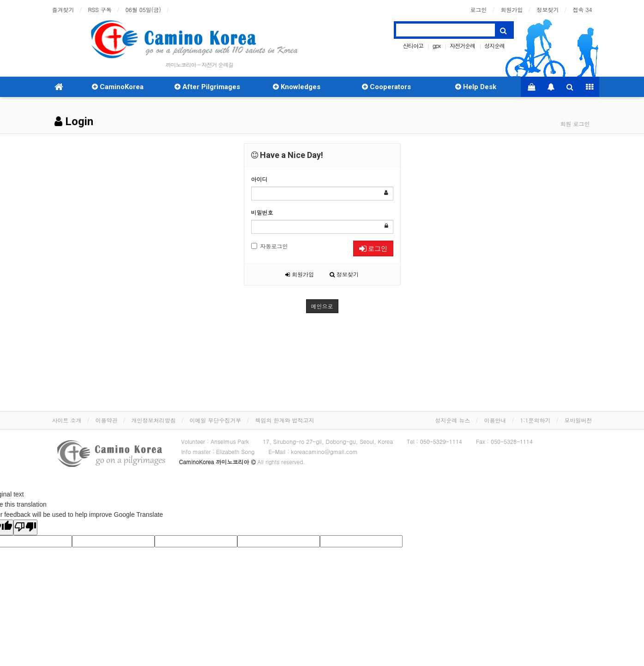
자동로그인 (270, 246)
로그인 (479, 9)
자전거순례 (462, 45)
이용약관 (107, 420)
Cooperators (386, 87)
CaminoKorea (118, 87)
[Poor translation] (25, 527)
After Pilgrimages (207, 87)
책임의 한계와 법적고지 (285, 420)
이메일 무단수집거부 (216, 420)
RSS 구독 (100, 9)
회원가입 (512, 9)
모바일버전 (578, 420)
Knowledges (297, 87)
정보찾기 (548, 9)
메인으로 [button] (322, 306)
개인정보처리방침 (154, 420)
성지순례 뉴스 (452, 420)
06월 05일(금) (143, 9)
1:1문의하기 (535, 420)
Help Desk (476, 87)
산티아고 (413, 45)
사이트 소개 (67, 420)
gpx (436, 45)
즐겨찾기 (63, 9)
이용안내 (495, 420)
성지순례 (494, 45)
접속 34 (583, 9)
